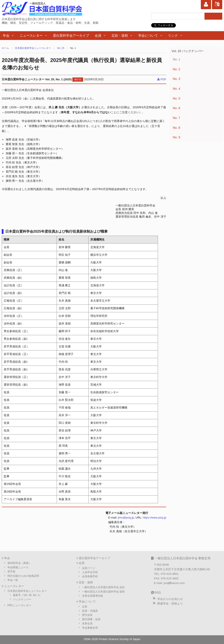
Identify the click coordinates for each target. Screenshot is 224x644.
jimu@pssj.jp (126, 518)
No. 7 (176, 118)
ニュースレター (31, 35)
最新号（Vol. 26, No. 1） (27, 595)
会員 (98, 35)
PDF (162, 79)
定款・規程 (120, 35)
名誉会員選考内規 (93, 596)
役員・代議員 (90, 611)
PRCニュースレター (19, 605)
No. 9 (176, 137)
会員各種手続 (90, 576)
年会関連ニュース (18, 567)
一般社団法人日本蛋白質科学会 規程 (103, 592)
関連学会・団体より (170, 604)
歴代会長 (87, 615)
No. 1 (73, 48)
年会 (6, 35)
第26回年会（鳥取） (19, 563)
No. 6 (176, 108)
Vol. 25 (61, 48)
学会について (148, 35)
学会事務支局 (90, 628)
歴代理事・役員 (91, 619)
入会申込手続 (90, 572)
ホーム (5, 48)
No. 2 (176, 69)
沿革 (85, 607)
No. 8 (176, 128)
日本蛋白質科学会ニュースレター (33, 48)
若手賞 (11, 572)
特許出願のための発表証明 (23, 576)
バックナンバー (22, 599)
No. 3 (176, 79)
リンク (173, 35)
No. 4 (176, 89)
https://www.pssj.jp (155, 518)
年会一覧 (13, 580)
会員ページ (89, 568)
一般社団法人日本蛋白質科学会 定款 (103, 587)
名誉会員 (87, 623)
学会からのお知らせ (170, 599)
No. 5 (176, 98)
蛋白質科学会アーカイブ (71, 35)
